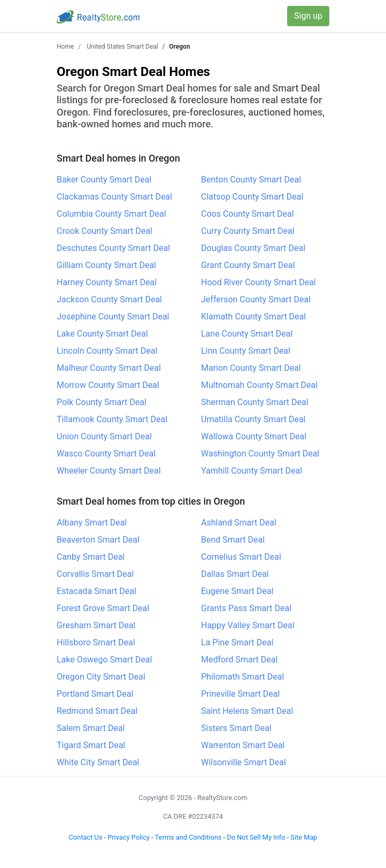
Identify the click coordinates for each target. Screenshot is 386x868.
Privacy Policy (129, 837)
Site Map (304, 837)
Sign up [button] (308, 16)
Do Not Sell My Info (256, 837)
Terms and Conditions (188, 837)
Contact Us (85, 837)
